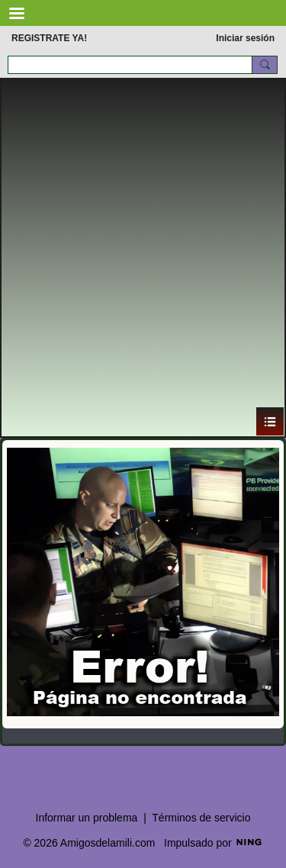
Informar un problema (87, 818)
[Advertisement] (143, 256)
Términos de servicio (201, 818)
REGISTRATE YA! (49, 38)
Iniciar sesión (245, 38)
